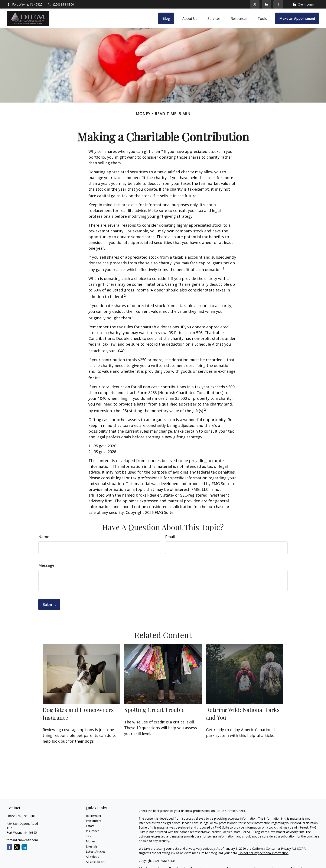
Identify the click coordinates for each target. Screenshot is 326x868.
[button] (166, 18)
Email (170, 537)
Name (44, 537)
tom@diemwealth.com (22, 840)
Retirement (94, 816)
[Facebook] (278, 4)
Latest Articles (96, 851)
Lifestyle (92, 846)
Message (46, 565)
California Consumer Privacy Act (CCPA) (279, 848)
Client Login (303, 4)
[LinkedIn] (266, 4)
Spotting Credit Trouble (154, 710)
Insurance (93, 831)
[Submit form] (49, 604)
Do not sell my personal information (263, 853)
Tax (88, 836)
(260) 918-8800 (61, 4)
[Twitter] (255, 4)
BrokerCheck (236, 811)
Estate (90, 826)
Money (91, 841)
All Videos (92, 857)
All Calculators (96, 862)
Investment (94, 821)
